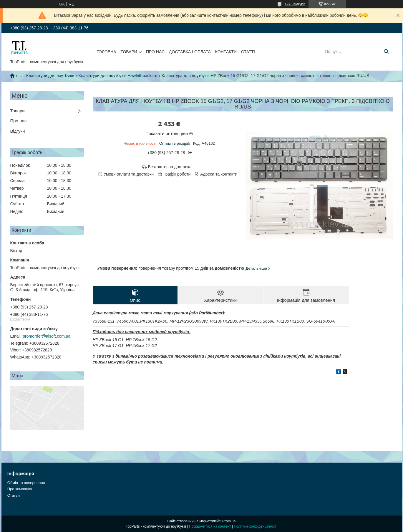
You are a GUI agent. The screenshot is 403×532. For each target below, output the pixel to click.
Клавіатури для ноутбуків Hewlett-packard (118, 76)
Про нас (155, 52)
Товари (129, 52)
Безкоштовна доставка (170, 167)
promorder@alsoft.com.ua (47, 336)
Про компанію (20, 489)
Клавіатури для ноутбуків (50, 76)
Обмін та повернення (26, 483)
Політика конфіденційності (256, 526)
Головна (106, 52)
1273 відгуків (295, 4)
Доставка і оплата (190, 52)
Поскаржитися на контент (210, 526)
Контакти (226, 52)
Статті (248, 52)
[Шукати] (386, 52)
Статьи (14, 495)
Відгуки (18, 131)
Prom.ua (229, 521)
